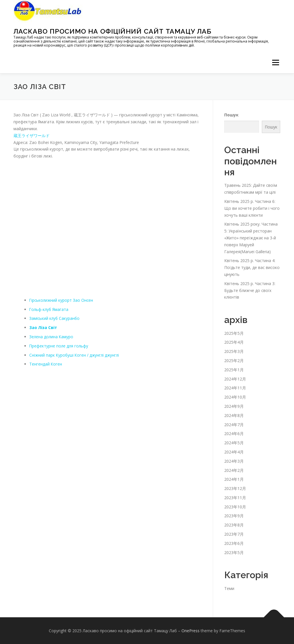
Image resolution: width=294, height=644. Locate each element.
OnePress (190, 631)
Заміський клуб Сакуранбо (55, 318)
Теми (229, 588)
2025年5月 (234, 333)
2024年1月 (234, 479)
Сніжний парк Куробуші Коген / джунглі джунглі (75, 355)
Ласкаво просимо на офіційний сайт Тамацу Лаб (112, 31)
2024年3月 (234, 461)
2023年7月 (234, 534)
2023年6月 (234, 543)
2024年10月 (235, 397)
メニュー (275, 63)
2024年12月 (235, 379)
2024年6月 (234, 434)
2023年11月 (235, 498)
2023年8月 (234, 525)
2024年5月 (234, 443)
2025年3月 (234, 351)
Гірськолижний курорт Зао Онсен (62, 300)
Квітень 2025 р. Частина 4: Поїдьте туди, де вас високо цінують (252, 267)
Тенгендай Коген (46, 364)
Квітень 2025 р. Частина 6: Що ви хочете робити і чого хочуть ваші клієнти (252, 208)
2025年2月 (234, 361)
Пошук (231, 115)
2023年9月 (234, 516)
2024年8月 (234, 415)
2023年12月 (235, 488)
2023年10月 (235, 507)
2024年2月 (234, 470)
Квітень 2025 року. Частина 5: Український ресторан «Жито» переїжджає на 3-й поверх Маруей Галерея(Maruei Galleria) (251, 238)
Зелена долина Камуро (52, 337)
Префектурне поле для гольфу (59, 346)
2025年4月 (234, 342)
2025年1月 (234, 370)
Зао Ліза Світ (43, 327)
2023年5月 (234, 552)
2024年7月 (234, 425)
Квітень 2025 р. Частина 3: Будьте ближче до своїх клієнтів (250, 290)
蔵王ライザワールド (32, 135)
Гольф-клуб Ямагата (49, 309)
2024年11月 (235, 388)
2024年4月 (234, 452)
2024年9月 (234, 406)
